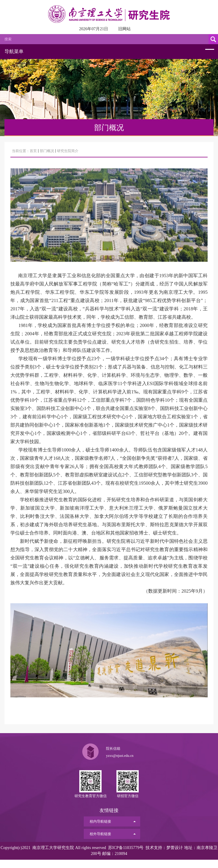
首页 (33, 151)
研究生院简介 (68, 151)
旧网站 (124, 29)
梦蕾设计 (175, 848)
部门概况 (47, 151)
